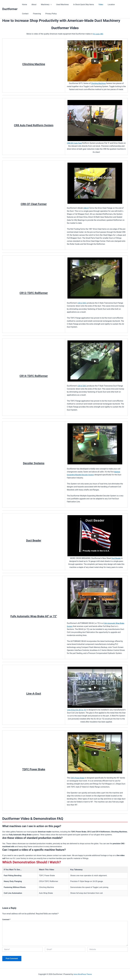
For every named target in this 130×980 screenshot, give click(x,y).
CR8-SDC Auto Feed (76, 143)
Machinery (44, 5)
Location (105, 5)
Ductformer (10, 9)
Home (24, 5)
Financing (26, 14)
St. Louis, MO (98, 34)
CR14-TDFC (83, 386)
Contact (116, 5)
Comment (6, 920)
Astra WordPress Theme (83, 974)
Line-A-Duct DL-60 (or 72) (83, 710)
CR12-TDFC (83, 303)
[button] (48, 5)
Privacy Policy (39, 14)
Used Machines (59, 5)
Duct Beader (116, 558)
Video (96, 5)
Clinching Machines (98, 83)
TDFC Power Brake (78, 778)
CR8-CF (86, 208)
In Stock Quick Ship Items (79, 5)
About (33, 5)
